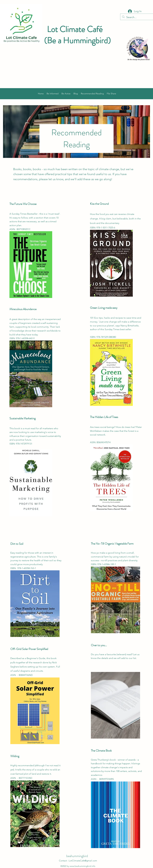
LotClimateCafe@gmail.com (83, 861)
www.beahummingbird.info (82, 866)
